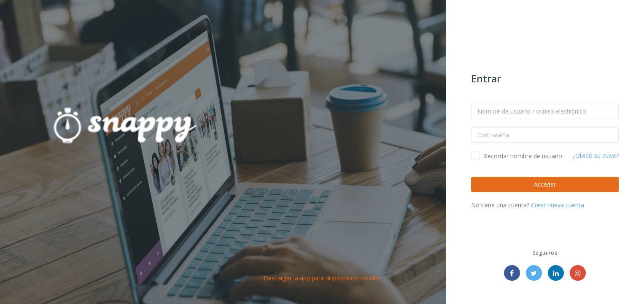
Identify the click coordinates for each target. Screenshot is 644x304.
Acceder (545, 184)
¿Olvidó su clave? (595, 156)
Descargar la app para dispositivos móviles (322, 278)
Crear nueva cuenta (558, 205)
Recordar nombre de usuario (523, 156)
